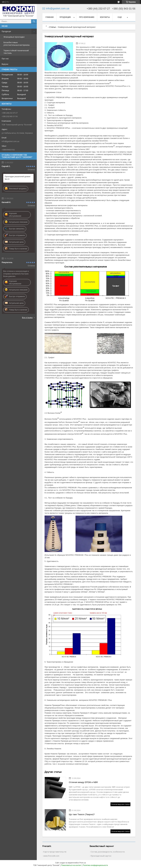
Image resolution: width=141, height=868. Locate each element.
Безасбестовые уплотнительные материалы (17, 44)
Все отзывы (27, 317)
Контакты (105, 17)
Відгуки (5, 64)
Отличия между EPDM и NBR (83, 782)
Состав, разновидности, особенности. (108, 852)
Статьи (52, 27)
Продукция (65, 17)
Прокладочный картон (101, 856)
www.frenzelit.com (51, 856)
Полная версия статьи (120, 804)
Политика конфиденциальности (95, 865)
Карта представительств (55, 852)
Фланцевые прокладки (14, 37)
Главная (49, 17)
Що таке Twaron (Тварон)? (82, 814)
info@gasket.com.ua (10, 141)
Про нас (5, 59)
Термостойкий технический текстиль (16, 52)
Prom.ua (83, 863)
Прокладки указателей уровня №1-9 (17, 178)
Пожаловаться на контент (71, 865)
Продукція (6, 31)
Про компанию (87, 17)
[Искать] (34, 21)
